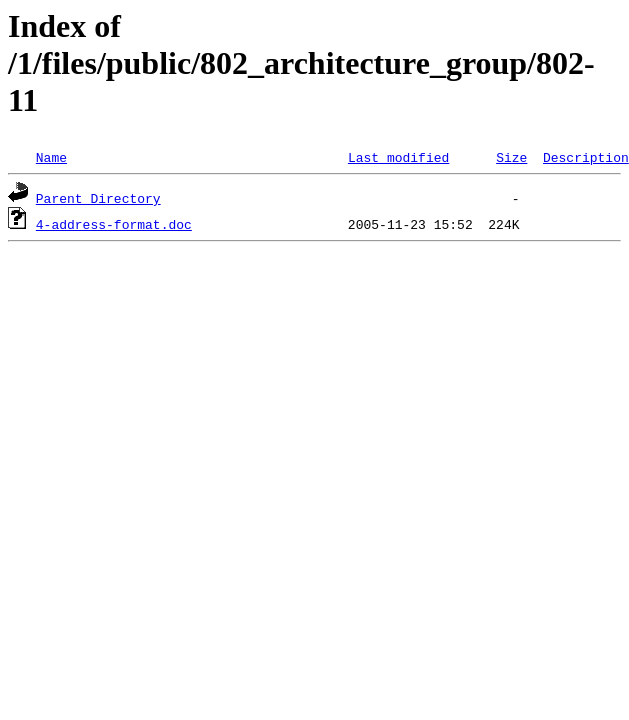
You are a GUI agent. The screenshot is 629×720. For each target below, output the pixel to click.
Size (511, 157)
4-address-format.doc (114, 224)
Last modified (398, 157)
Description (586, 157)
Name (51, 157)
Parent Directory (98, 198)
